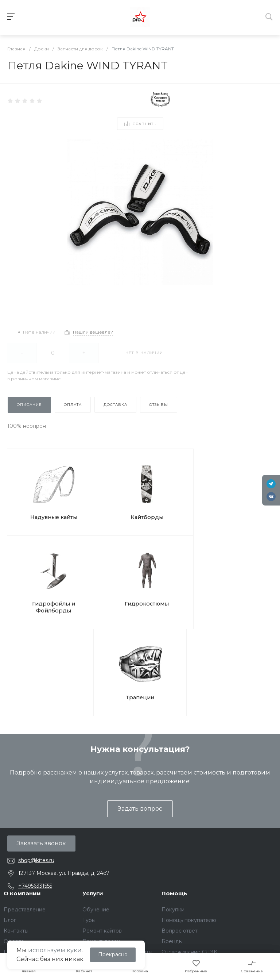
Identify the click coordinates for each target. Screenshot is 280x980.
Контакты (16, 812)
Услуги (93, 775)
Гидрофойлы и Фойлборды (172, 505)
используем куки (55, 950)
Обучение (96, 791)
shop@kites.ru (36, 742)
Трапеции (140, 579)
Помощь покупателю (189, 802)
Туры (89, 802)
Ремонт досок (101, 823)
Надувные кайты (40, 501)
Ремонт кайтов (102, 812)
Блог (10, 802)
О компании (22, 775)
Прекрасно (113, 954)
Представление (25, 791)
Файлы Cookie (22, 870)
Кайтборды (106, 501)
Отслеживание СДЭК (189, 834)
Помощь (174, 775)
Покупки (173, 791)
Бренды (172, 823)
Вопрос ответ (180, 812)
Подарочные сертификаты (117, 834)
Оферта (14, 823)
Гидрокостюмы (238, 501)
